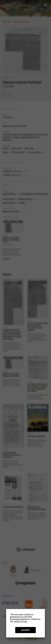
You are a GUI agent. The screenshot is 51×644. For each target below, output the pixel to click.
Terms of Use (20, 621)
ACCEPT (26, 630)
